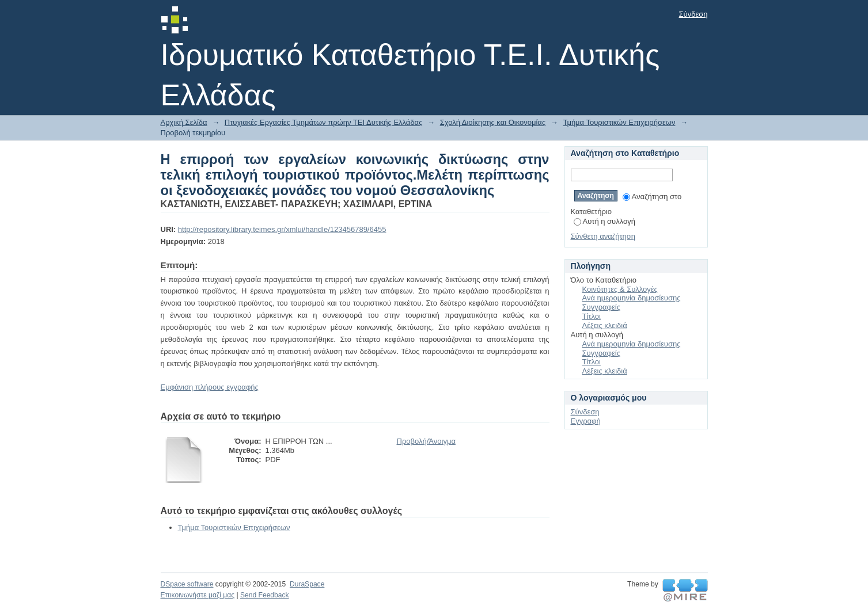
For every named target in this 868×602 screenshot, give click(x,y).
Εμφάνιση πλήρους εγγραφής (210, 387)
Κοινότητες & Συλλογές (620, 289)
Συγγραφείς (601, 307)
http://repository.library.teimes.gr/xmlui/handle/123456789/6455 (282, 229)
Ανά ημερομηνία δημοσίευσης (632, 298)
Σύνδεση (693, 14)
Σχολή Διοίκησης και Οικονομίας (493, 122)
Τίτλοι (592, 316)
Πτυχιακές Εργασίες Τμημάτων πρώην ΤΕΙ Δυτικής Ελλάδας (324, 122)
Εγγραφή (586, 421)
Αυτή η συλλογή (605, 221)
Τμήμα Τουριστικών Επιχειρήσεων (619, 122)
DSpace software (187, 584)
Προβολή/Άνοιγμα (426, 441)
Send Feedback (265, 595)
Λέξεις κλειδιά (605, 325)
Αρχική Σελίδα (184, 122)
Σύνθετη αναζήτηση (603, 236)
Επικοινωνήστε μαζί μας (198, 595)
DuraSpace (307, 584)
